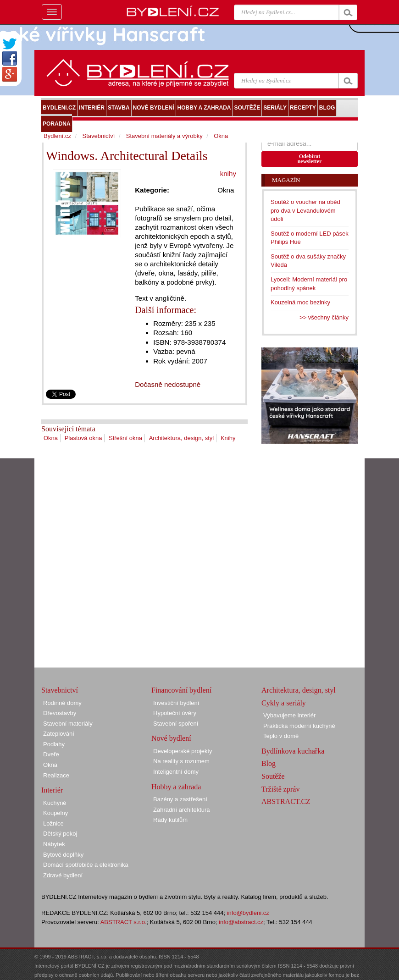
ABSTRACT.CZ (286, 801)
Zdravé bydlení (63, 875)
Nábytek (54, 844)
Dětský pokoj (60, 834)
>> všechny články (324, 317)
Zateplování (59, 734)
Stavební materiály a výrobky (164, 136)
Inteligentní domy (176, 772)
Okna (51, 438)
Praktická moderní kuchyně (299, 726)
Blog (269, 763)
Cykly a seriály (284, 703)
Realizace (56, 775)
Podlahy (54, 744)
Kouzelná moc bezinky (300, 302)
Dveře (51, 754)
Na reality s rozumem (181, 761)
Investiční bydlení (176, 703)
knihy (228, 173)
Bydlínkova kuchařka (293, 751)
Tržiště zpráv (280, 789)
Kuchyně (55, 803)
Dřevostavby (60, 713)
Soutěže (273, 776)
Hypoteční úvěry (175, 713)
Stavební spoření (176, 724)
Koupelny (55, 813)
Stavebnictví (98, 136)
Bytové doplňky (63, 855)
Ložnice (53, 823)
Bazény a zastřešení (180, 799)
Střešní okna (125, 438)
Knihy (228, 438)
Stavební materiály (68, 724)
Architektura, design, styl (182, 438)
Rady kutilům (170, 820)
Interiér (52, 790)
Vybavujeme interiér (289, 715)
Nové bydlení (171, 738)
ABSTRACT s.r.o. (124, 922)
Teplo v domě (281, 736)
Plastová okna (83, 438)
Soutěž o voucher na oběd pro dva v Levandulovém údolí (305, 210)
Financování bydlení (181, 690)
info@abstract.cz (241, 922)
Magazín (286, 180)
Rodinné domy (62, 703)
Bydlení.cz (57, 136)
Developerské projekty (183, 751)
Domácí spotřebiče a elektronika (86, 865)
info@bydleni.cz (248, 913)
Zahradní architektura (182, 810)
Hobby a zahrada (176, 787)
